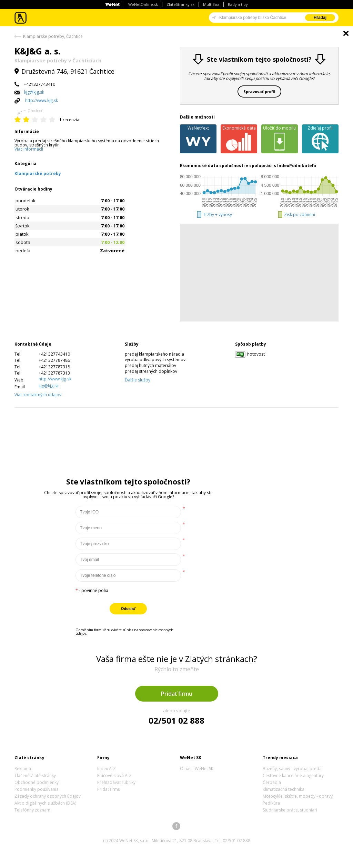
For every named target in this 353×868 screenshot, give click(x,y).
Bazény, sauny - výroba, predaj (293, 769)
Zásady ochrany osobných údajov (48, 796)
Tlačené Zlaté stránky (35, 775)
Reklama (23, 769)
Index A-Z (107, 769)
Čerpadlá (272, 782)
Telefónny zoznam (32, 810)
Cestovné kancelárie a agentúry (293, 775)
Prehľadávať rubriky (116, 782)
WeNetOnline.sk (143, 4)
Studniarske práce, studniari (290, 810)
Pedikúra (271, 803)
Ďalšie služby (138, 380)
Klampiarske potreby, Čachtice (53, 36)
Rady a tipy (238, 4)
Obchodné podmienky (37, 782)
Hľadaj (320, 18)
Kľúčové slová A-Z (114, 775)
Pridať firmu (177, 694)
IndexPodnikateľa (297, 166)
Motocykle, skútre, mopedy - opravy (298, 796)
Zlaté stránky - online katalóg (21, 18)
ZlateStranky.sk (180, 4)
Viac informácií (29, 149)
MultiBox (211, 4)
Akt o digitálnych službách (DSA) (45, 803)
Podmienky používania (37, 789)
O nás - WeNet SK (197, 769)
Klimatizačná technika (284, 789)
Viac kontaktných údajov (38, 395)
